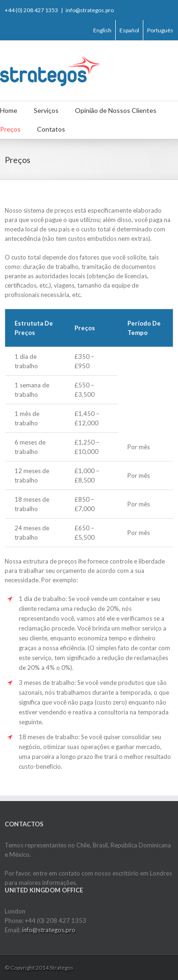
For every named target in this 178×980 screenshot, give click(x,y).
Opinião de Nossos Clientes (116, 110)
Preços (10, 129)
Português (160, 30)
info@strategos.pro (90, 10)
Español (129, 30)
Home (9, 110)
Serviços (46, 110)
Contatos (51, 129)
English (102, 30)
